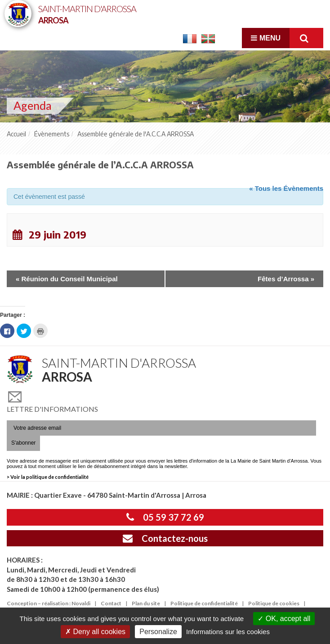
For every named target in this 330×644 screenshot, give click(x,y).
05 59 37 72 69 (165, 517)
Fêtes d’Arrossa (286, 279)
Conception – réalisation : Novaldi (49, 603)
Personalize (158, 632)
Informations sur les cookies (228, 632)
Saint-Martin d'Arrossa (87, 14)
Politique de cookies (274, 603)
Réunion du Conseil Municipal (67, 279)
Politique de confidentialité (204, 603)
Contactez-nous (165, 538)
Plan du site (146, 603)
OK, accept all (284, 619)
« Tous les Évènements (286, 188)
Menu (266, 38)
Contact (111, 603)
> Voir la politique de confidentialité (48, 477)
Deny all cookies (95, 632)
